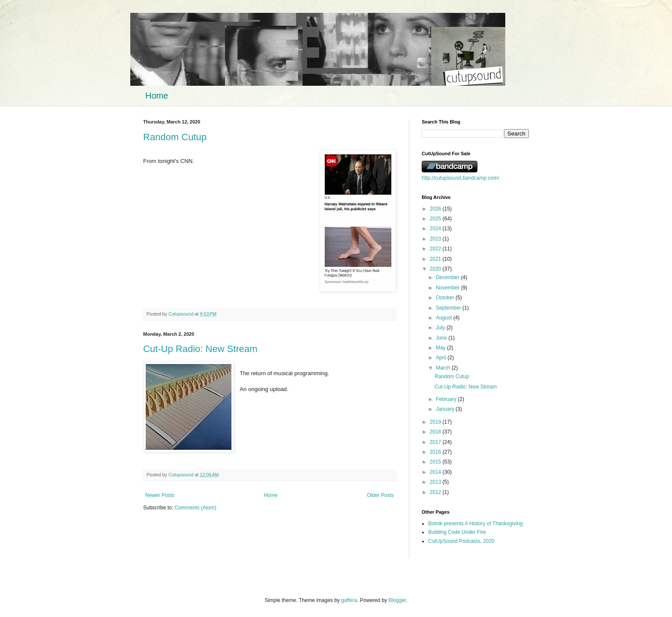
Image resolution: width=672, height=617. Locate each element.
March (444, 368)
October (446, 298)
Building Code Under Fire (457, 532)
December (448, 277)
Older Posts (380, 495)
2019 (436, 422)
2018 (436, 432)
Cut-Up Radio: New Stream (200, 349)
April (442, 358)
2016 (436, 452)
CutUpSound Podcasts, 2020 (461, 541)
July (441, 328)
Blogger (397, 600)
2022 (436, 249)
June (442, 338)
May (441, 348)
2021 (436, 259)
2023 (436, 239)
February (447, 399)
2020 (436, 269)
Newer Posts (160, 495)
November (448, 288)
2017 (436, 442)
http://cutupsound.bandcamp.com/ (460, 178)
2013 (436, 482)
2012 (436, 492)
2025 (436, 219)
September (449, 308)
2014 (436, 472)
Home (157, 96)
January (446, 409)
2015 (436, 462)
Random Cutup (175, 137)
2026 (436, 209)
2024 (436, 229)
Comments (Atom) (195, 508)
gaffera (349, 600)
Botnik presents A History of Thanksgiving (475, 524)
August (445, 318)
